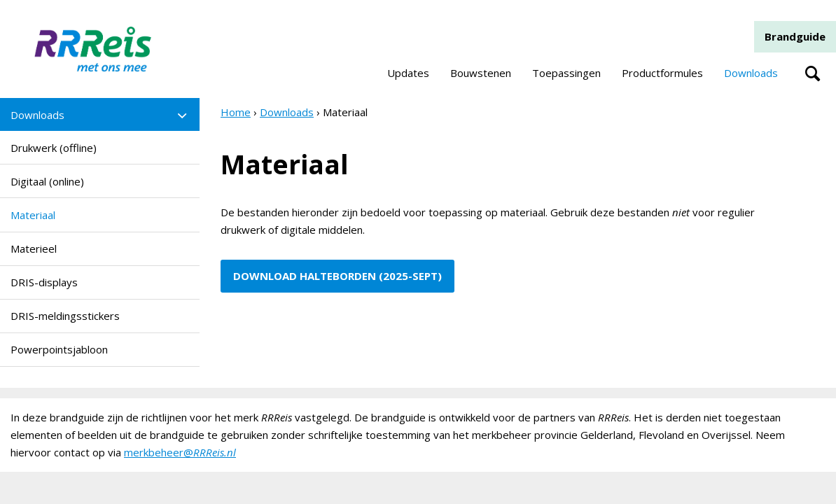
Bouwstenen (481, 73)
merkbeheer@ (180, 452)
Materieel (34, 248)
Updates (408, 73)
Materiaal (33, 215)
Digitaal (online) (47, 181)
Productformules (662, 73)
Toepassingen (566, 73)
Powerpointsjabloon (59, 349)
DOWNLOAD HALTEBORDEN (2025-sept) (337, 276)
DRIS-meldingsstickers (65, 316)
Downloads (751, 73)
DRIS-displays (44, 282)
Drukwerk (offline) (54, 148)
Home (236, 112)
